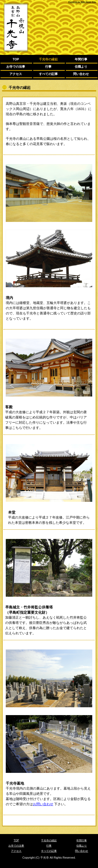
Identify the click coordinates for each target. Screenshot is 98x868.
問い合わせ (81, 74)
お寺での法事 (16, 67)
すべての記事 (48, 74)
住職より (81, 67)
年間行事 (81, 59)
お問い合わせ (43, 804)
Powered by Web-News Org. (82, 2)
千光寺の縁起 (48, 59)
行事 (48, 67)
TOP (16, 59)
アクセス (16, 74)
